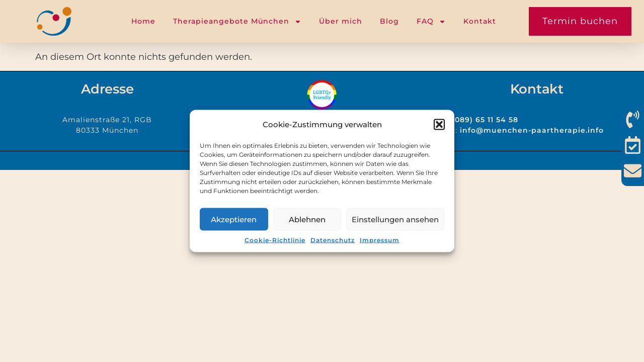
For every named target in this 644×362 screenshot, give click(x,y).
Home (143, 21)
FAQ (431, 22)
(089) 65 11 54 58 (485, 120)
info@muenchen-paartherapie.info (532, 130)
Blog (389, 21)
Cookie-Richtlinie (275, 240)
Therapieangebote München (237, 22)
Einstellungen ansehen (395, 219)
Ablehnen (307, 219)
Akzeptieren (234, 219)
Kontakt (480, 21)
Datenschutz (333, 240)
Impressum (380, 240)
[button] (439, 124)
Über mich (341, 21)
